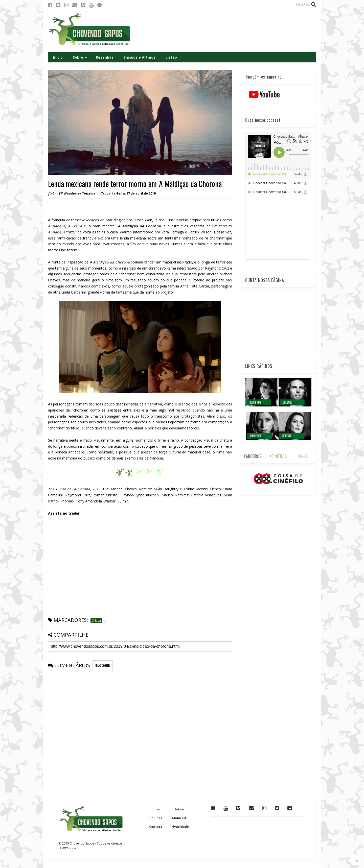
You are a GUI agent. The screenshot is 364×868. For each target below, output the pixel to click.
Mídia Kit (179, 818)
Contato (156, 827)
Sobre (80, 57)
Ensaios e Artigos (140, 57)
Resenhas (105, 57)
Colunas (156, 818)
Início (58, 57)
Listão (171, 57)
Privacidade (179, 827)
